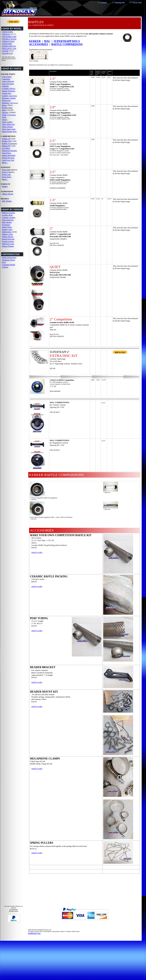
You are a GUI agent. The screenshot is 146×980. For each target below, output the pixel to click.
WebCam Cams (8, 244)
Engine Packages (9, 91)
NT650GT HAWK (9, 39)
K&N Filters (7, 227)
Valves (5, 120)
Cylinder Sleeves (9, 88)
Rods (4, 110)
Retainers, (6, 103)
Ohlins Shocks (8, 194)
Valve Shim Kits (8, 124)
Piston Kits (6, 100)
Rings (4, 105)
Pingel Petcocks (8, 158)
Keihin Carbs (7, 229)
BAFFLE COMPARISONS (67, 44)
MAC (47, 41)
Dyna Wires (7, 177)
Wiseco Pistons (8, 246)
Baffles (5, 186)
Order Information (9, 257)
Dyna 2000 (6, 170)
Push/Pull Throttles (10, 151)
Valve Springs (7, 127)
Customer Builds (9, 265)
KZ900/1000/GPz (9, 46)
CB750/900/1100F (9, 37)
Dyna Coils (7, 174)
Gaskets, (5, 96)
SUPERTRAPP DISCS (67, 41)
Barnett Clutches (9, 213)
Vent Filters (6, 153)
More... (5, 163)
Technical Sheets (9, 260)
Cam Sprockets (8, 84)
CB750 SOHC (8, 32)
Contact (5, 267)
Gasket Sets (7, 93)
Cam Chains (7, 77)
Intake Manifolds (9, 155)
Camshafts (6, 79)
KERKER (35, 41)
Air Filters (6, 148)
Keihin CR (6, 139)
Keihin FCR (7, 141)
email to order (37, 552)
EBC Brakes (7, 201)
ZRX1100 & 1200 (9, 48)
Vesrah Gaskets (8, 241)
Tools (4, 117)
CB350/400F (7, 44)
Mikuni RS (6, 146)
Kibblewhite (7, 232)
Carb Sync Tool (8, 160)
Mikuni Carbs (7, 234)
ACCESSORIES (39, 44)
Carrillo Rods (7, 215)
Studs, (4, 115)
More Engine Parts (9, 131)
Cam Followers (8, 81)
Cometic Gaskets (9, 217)
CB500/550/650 (8, 41)
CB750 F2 (6, 34)
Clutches (6, 86)
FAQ (4, 262)
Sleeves (5, 112)
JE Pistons (6, 225)
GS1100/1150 (7, 53)
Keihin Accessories (10, 143)
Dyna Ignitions (8, 220)
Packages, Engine (9, 98)
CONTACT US (34, 933)
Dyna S (5, 172)
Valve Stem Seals (9, 129)
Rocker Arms (7, 108)
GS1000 (5, 51)
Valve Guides (7, 122)
